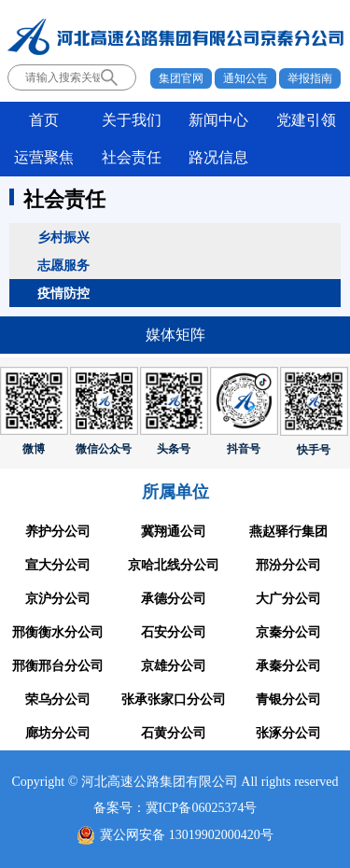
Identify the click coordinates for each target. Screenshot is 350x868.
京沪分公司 (58, 599)
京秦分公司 (288, 632)
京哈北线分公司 (174, 565)
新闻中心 (218, 120)
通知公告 (245, 78)
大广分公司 (288, 599)
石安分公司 (174, 632)
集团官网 (181, 78)
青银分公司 (288, 700)
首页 (44, 120)
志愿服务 (63, 265)
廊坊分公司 (58, 733)
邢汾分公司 (288, 565)
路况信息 (218, 157)
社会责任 (132, 157)
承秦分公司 (288, 666)
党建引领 (306, 120)
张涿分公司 (288, 733)
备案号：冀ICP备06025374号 (175, 808)
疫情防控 (63, 293)
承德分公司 (174, 599)
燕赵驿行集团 (288, 532)
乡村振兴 (63, 237)
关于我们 (132, 120)
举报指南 (310, 78)
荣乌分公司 (58, 700)
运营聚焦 (44, 157)
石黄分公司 (174, 733)
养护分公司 (58, 532)
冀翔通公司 (174, 532)
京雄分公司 (174, 666)
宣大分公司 (58, 565)
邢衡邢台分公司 (58, 666)
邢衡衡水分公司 (58, 632)
